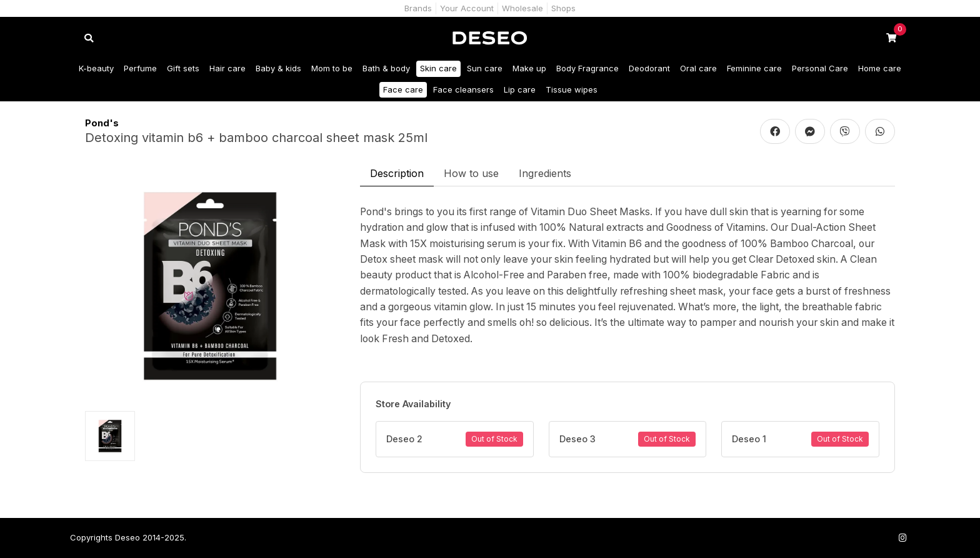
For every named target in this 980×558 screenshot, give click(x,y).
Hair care (227, 68)
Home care (880, 68)
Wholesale (522, 8)
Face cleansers (463, 89)
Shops (563, 8)
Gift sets (183, 68)
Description (397, 173)
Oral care (698, 68)
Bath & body (386, 68)
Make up (529, 68)
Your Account (467, 8)
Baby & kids (278, 68)
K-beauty (96, 68)
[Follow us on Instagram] (902, 538)
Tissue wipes (572, 89)
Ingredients (545, 173)
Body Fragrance (587, 68)
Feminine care (754, 68)
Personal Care (820, 68)
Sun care (485, 68)
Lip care (520, 89)
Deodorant (649, 68)
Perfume (140, 68)
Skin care (438, 68)
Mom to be (332, 68)
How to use (471, 173)
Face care (403, 89)
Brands (418, 8)
